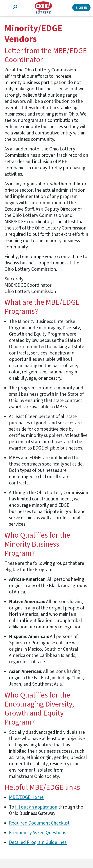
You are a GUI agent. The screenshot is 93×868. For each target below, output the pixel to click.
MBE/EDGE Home (26, 797)
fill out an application (36, 807)
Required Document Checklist (39, 823)
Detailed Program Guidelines (38, 842)
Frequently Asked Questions (38, 833)
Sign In (81, 8)
